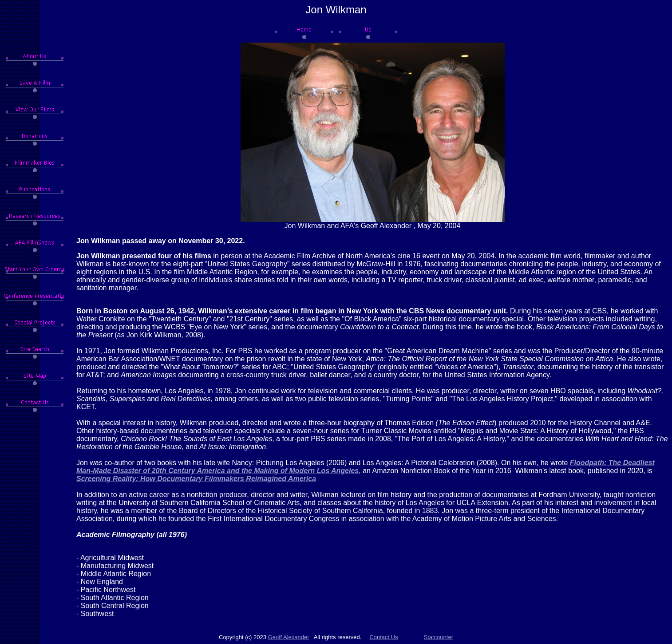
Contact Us (383, 637)
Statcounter (439, 637)
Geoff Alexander (289, 637)
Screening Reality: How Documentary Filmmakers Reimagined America (196, 479)
